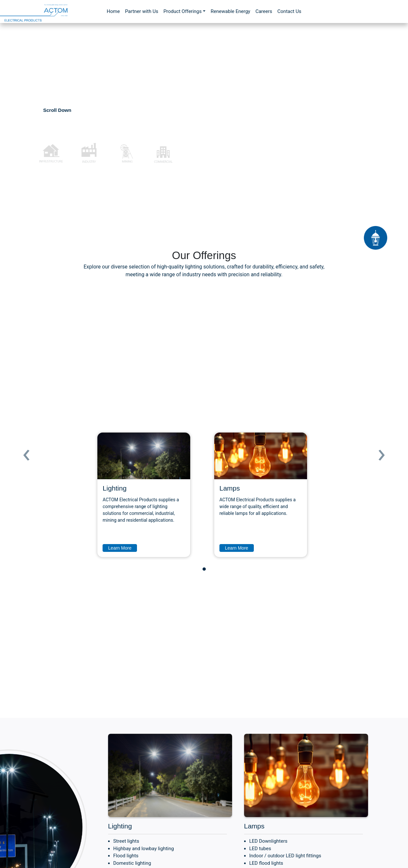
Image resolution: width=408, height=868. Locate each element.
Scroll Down (57, 110)
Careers (264, 11)
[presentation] (26, 452)
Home (113, 11)
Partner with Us (142, 11)
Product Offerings (182, 11)
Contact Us (290, 11)
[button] (204, 569)
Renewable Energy (230, 11)
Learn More (120, 548)
